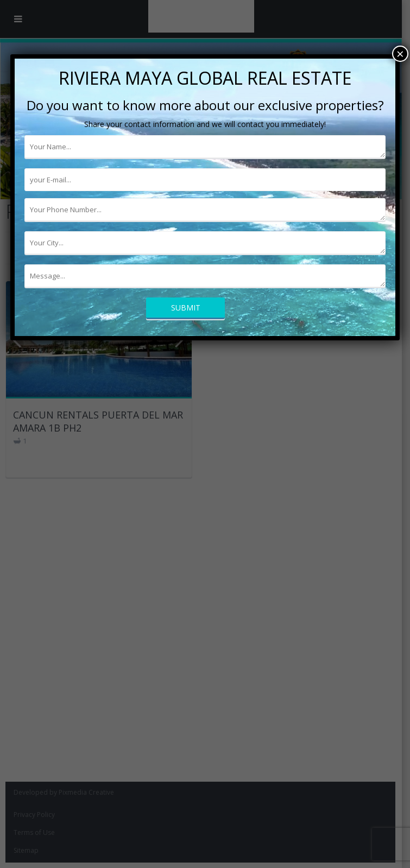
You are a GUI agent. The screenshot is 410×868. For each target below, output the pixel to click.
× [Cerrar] (400, 54)
